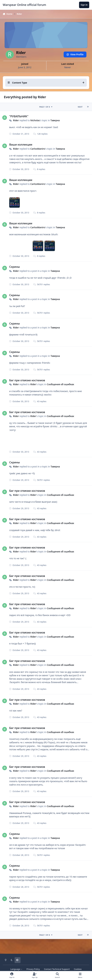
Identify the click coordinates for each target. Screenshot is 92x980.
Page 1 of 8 (46, 107)
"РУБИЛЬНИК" (19, 116)
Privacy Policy (33, 969)
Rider (16, 120)
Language (16, 969)
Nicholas (35, 120)
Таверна (55, 120)
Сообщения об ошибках (60, 384)
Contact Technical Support (57, 969)
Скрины (15, 267)
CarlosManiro (38, 149)
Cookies (78, 969)
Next (80, 107)
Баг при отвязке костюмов (27, 380)
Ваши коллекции (21, 144)
